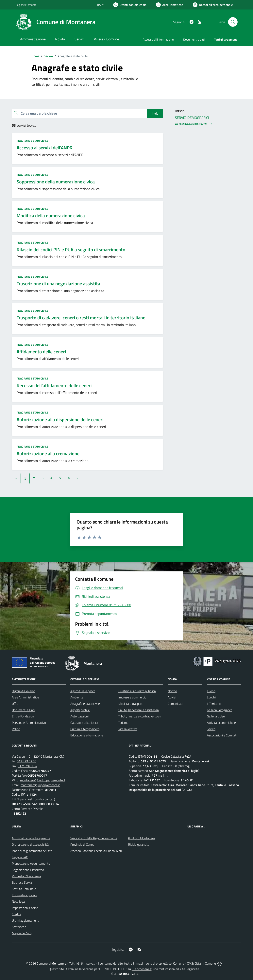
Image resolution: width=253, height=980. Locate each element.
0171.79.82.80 (27, 761)
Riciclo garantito (139, 844)
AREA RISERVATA (124, 974)
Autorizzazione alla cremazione (48, 453)
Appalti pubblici (80, 710)
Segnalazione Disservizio (28, 870)
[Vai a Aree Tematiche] (170, 5)
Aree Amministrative (25, 697)
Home (35, 56)
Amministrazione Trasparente (31, 838)
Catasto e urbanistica (84, 723)
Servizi (48, 56)
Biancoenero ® (142, 969)
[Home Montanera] (55, 22)
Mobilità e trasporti (131, 704)
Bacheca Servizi (22, 882)
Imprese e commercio (132, 697)
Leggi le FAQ (20, 857)
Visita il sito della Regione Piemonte (94, 838)
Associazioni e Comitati (222, 735)
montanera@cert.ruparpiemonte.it (43, 780)
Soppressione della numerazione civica (56, 182)
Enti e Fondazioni (23, 716)
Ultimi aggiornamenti (26, 920)
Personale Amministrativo (29, 723)
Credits (16, 914)
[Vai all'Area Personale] (213, 5)
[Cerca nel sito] (233, 22)
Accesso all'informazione (158, 39)
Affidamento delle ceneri (41, 352)
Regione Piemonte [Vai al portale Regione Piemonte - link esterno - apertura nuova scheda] (26, 5)
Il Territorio (214, 704)
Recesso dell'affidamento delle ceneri (54, 385)
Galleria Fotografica (220, 710)
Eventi (211, 691)
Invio (155, 113)
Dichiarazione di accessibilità (30, 844)
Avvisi (172, 697)
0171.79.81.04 (27, 766)
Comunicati (175, 704)
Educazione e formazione (87, 735)
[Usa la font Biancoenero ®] (130, 5)
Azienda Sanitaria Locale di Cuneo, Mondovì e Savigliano (107, 851)
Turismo (123, 723)
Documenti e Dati (23, 710)
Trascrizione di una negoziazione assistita (58, 284)
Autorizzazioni (79, 716)
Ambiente (77, 697)
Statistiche (19, 927)
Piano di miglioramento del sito (32, 851)
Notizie (172, 691)
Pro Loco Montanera (141, 838)
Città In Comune (205, 963)
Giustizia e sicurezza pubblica (137, 691)
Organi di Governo (24, 691)
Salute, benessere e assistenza (139, 710)
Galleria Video (216, 716)
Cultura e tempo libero (85, 729)
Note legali (19, 901)
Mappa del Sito (22, 933)
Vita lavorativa (128, 729)
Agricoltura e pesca (83, 691)
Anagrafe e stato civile (32, 141)
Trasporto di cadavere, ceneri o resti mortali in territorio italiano (81, 318)
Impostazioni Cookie (25, 908)
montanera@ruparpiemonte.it (40, 785)
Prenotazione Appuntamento (31, 863)
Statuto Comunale (24, 889)
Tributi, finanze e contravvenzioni (140, 716)
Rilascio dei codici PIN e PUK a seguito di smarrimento (71, 250)
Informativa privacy (25, 895)
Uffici (15, 704)
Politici (16, 729)
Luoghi (211, 697)
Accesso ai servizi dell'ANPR (45, 148)
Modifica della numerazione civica (51, 215)
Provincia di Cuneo (82, 844)
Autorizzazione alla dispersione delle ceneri (60, 419)
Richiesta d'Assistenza (26, 876)
